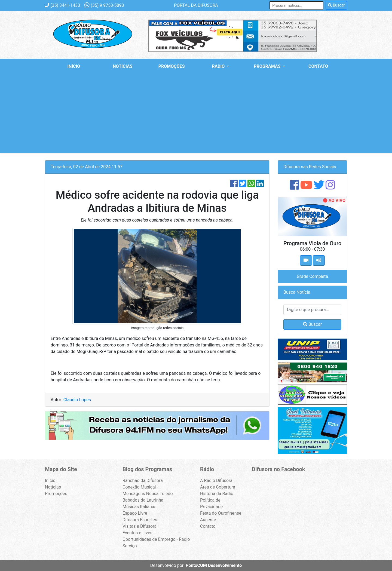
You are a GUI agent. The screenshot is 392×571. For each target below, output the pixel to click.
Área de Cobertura (218, 487)
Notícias (122, 66)
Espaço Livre (135, 513)
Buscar (336, 5)
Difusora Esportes (140, 520)
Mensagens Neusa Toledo (148, 494)
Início (74, 66)
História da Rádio (217, 494)
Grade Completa (312, 276)
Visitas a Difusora (140, 526)
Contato (318, 66)
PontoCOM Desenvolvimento (214, 565)
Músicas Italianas (140, 507)
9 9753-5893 (104, 5)
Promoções (172, 66)
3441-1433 (62, 5)
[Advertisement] (196, 115)
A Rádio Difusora (216, 481)
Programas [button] (268, 66)
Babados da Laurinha (143, 500)
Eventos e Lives (137, 533)
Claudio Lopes (77, 400)
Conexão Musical (139, 487)
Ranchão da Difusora (143, 481)
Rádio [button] (219, 66)
